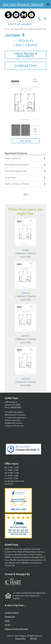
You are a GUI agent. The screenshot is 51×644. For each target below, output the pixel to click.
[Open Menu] (45, 19)
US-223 (8, 625)
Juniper (26, 250)
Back (26, 194)
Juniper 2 (26, 293)
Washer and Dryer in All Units (26, 184)
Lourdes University (12, 613)
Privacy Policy (20, 638)
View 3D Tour (26, 141)
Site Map (34, 638)
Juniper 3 (26, 335)
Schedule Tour (26, 66)
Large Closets (26, 177)
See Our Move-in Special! (23, 4)
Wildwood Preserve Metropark (16, 629)
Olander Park (10, 617)
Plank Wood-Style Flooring (26, 171)
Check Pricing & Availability (26, 55)
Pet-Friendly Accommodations (26, 165)
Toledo (7, 621)
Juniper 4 (26, 378)
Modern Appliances (26, 158)
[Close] (48, 5)
